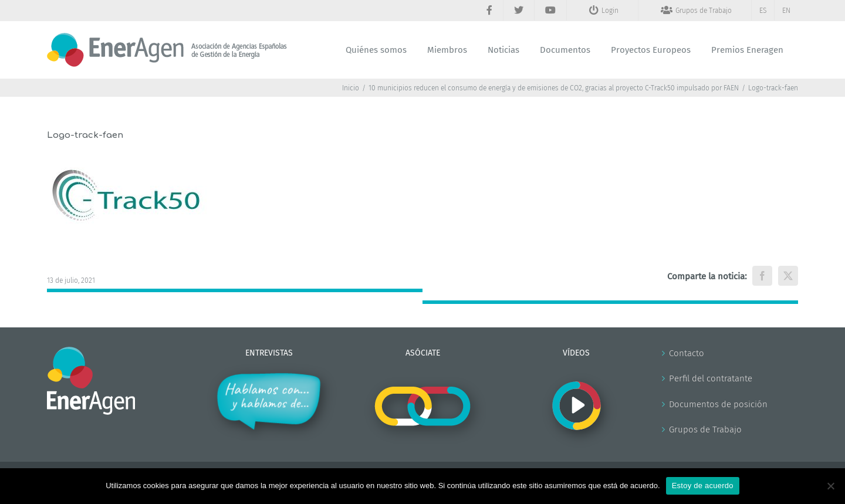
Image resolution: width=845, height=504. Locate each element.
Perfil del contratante (711, 378)
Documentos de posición (718, 404)
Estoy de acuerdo (703, 486)
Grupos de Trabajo (705, 429)
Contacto (687, 353)
